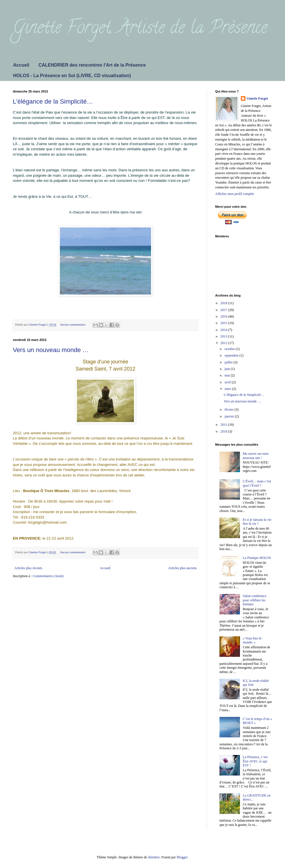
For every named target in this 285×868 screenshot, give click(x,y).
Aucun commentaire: (74, 324)
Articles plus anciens (182, 568)
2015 (224, 323)
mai (228, 375)
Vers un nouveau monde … (51, 350)
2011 (224, 425)
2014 (224, 330)
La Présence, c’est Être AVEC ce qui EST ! (255, 761)
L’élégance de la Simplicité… (53, 101)
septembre (232, 355)
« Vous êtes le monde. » (252, 640)
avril (228, 382)
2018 (224, 303)
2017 (224, 310)
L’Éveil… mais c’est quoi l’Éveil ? (257, 483)
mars (228, 389)
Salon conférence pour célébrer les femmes (255, 600)
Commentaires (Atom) (48, 576)
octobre (230, 349)
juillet (229, 362)
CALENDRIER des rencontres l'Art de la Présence (92, 65)
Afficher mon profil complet (235, 194)
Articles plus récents (28, 568)
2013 (224, 336)
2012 (224, 343)
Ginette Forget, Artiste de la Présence (140, 29)
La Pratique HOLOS (257, 558)
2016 (224, 316)
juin (228, 369)
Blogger (182, 857)
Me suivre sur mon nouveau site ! (256, 456)
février (230, 410)
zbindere (154, 857)
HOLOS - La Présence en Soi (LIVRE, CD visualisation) (72, 76)
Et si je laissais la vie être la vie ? (257, 522)
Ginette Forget (257, 98)
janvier (230, 416)
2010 (224, 431)
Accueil (21, 65)
